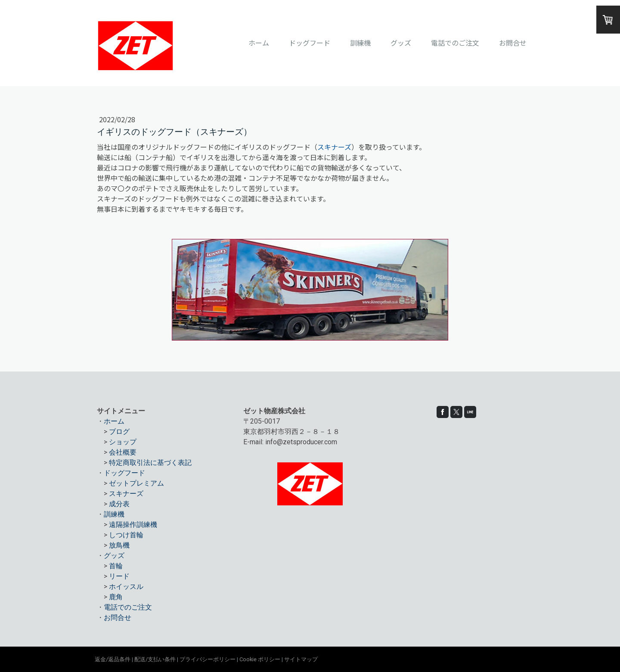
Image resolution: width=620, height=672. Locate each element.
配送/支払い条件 (155, 659)
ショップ (123, 442)
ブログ (119, 432)
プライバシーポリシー (208, 659)
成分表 (119, 504)
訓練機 (360, 43)
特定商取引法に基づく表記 (150, 463)
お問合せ (513, 43)
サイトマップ (301, 659)
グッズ (401, 43)
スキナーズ (334, 147)
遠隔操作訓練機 (133, 525)
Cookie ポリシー (260, 659)
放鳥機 (119, 545)
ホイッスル (126, 587)
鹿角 (116, 597)
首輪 (116, 566)
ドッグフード (310, 43)
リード (119, 576)
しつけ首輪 (126, 535)
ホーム (259, 43)
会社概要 (123, 452)
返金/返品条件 (113, 659)
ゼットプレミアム (136, 483)
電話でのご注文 (455, 43)
